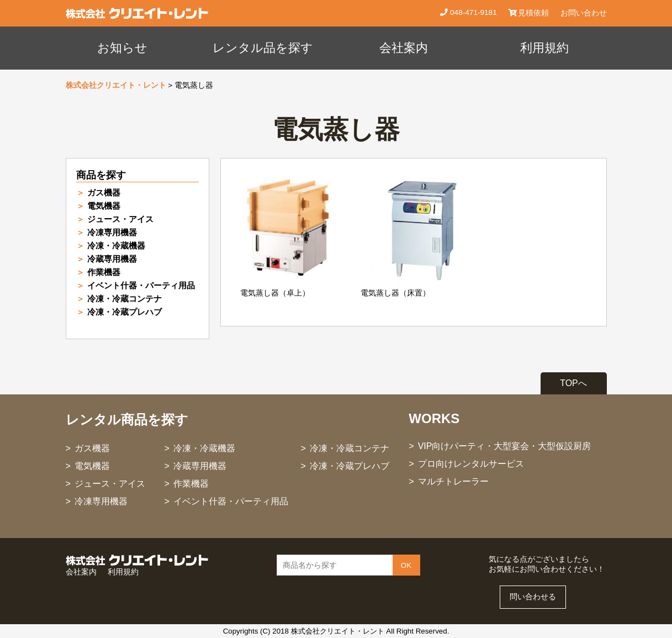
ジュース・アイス (120, 219)
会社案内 (404, 48)
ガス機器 (104, 193)
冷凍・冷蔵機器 (116, 246)
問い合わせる (533, 597)
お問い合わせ (584, 13)
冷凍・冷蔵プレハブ (125, 312)
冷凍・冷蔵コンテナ (125, 299)
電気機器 (104, 206)
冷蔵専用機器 (112, 259)
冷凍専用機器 (112, 232)
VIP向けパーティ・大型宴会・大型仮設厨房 (505, 446)
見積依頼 (529, 13)
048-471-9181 (472, 12)
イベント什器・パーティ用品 (141, 285)
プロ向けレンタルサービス (471, 464)
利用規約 (544, 48)
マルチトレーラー (453, 481)
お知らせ (122, 48)
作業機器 (104, 272)
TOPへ (573, 383)
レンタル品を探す (263, 48)
